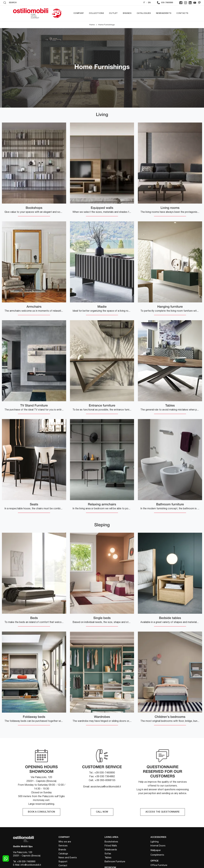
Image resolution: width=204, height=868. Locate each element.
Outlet (113, 13)
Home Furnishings (106, 25)
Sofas (108, 854)
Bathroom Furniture (115, 861)
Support (63, 861)
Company (79, 13)
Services (63, 846)
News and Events (68, 858)
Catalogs (63, 854)
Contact (63, 865)
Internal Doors (158, 846)
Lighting (155, 842)
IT (144, 3)
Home (92, 25)
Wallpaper (156, 850)
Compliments (157, 855)
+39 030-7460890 (26, 861)
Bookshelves (111, 842)
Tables (108, 858)
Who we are (65, 842)
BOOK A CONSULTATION (41, 812)
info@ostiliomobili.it (31, 865)
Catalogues (144, 13)
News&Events (164, 13)
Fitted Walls (111, 846)
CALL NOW (102, 812)
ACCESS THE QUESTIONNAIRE (163, 812)
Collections (97, 13)
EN (149, 3)
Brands (127, 13)
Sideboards (111, 850)
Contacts (182, 13)
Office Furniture (159, 865)
